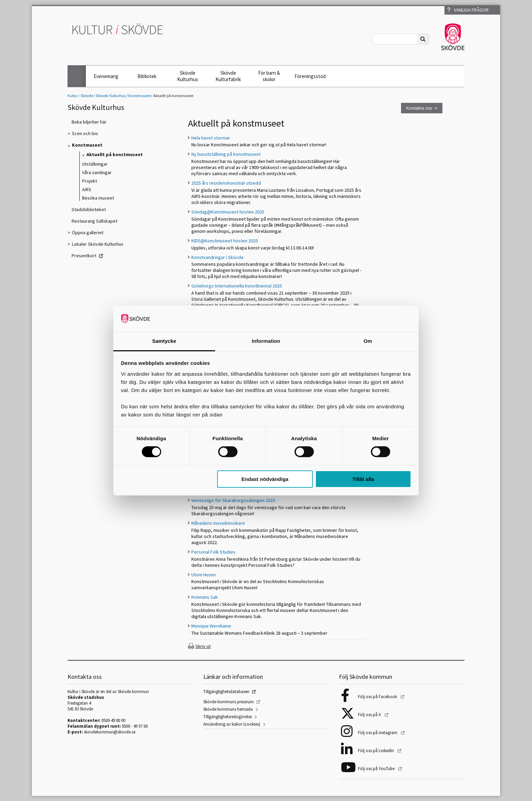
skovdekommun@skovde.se (110, 732)
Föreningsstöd (310, 76)
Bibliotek (147, 76)
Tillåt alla (363, 479)
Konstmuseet (139, 96)
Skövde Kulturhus (188, 76)
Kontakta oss (419, 108)
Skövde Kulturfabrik (228, 76)
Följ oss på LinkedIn (376, 751)
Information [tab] (266, 341)
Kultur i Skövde (80, 96)
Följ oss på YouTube (377, 769)
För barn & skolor (269, 76)
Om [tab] (368, 341)
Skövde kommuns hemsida (228, 709)
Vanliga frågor (468, 10)
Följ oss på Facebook (378, 697)
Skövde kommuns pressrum (229, 702)
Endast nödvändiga (265, 479)
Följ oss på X (370, 715)
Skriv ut (203, 646)
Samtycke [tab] (164, 341)
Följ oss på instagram (378, 733)
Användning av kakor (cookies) (232, 724)
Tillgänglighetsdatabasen (226, 692)
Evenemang (106, 76)
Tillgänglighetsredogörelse (227, 717)
